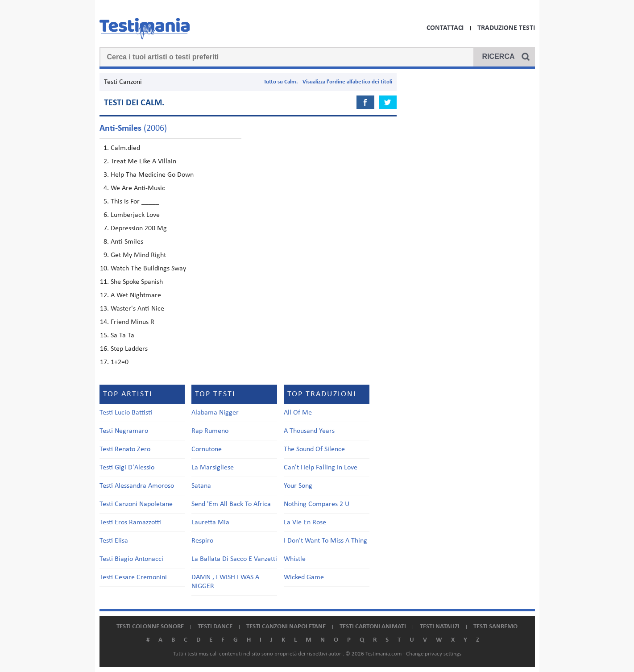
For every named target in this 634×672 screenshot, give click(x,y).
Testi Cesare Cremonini (133, 577)
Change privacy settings (434, 654)
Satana (201, 486)
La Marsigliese (213, 468)
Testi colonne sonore (150, 627)
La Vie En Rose (305, 523)
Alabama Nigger (215, 413)
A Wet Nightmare (136, 295)
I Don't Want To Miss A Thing (325, 541)
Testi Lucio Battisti (126, 413)
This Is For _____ (135, 202)
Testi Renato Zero (125, 449)
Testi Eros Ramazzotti (130, 523)
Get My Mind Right (138, 255)
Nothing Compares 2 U (317, 504)
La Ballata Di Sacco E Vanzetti (234, 559)
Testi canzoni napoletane (286, 627)
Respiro (202, 541)
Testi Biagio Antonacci (131, 559)
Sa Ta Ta (122, 336)
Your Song (298, 486)
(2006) (133, 129)
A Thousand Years (309, 431)
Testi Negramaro (124, 431)
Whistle (295, 559)
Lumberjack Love (135, 215)
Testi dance (215, 627)
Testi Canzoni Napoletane (136, 504)
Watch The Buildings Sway (148, 269)
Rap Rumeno (210, 431)
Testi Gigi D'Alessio (127, 468)
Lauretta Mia (210, 523)
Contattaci (445, 28)
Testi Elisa (114, 541)
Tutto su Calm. (281, 82)
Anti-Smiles (127, 242)
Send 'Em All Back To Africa (231, 504)
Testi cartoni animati (373, 627)
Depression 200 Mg (139, 228)
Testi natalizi (440, 627)
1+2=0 (120, 362)
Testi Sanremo (495, 627)
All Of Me (298, 413)
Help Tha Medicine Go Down (152, 175)
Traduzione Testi (506, 28)
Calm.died (125, 148)
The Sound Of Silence (314, 449)
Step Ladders (129, 349)
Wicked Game (304, 577)
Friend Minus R (133, 322)
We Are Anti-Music (138, 188)
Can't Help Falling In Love (321, 468)
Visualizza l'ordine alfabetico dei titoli (347, 82)
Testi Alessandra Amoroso (137, 486)
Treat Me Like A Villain (143, 162)
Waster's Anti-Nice (137, 309)
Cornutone (207, 449)
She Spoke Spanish (137, 282)
